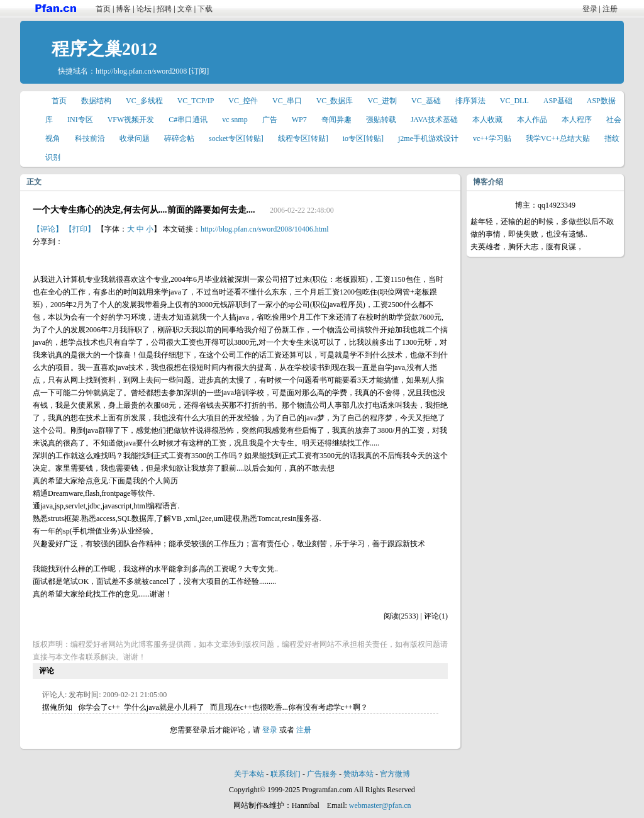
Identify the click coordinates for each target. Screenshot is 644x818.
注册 (610, 9)
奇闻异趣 (336, 120)
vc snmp (235, 120)
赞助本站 (358, 774)
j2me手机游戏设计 (428, 138)
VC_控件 (243, 101)
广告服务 (322, 774)
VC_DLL (514, 101)
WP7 (299, 120)
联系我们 (286, 774)
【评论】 (48, 229)
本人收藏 (487, 120)
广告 (270, 120)
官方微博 (395, 774)
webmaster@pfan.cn (380, 805)
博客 (123, 9)
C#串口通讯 (188, 120)
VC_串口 (287, 101)
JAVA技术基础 (435, 120)
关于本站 (249, 774)
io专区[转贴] (363, 138)
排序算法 (470, 101)
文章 (185, 9)
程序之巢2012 (104, 49)
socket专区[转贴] (236, 138)
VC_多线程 (144, 101)
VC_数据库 (335, 101)
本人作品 (532, 120)
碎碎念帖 (179, 138)
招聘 (164, 9)
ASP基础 (558, 101)
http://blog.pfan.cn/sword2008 (141, 71)
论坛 (144, 9)
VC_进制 (382, 101)
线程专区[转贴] (303, 138)
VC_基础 (426, 101)
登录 (590, 9)
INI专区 (80, 120)
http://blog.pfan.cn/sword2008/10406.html (265, 229)
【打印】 (80, 229)
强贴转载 (381, 120)
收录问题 (135, 138)
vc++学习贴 (492, 138)
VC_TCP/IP (196, 101)
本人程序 (577, 120)
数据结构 (96, 101)
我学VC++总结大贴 (558, 138)
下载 (205, 9)
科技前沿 (90, 138)
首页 (103, 9)
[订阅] (199, 71)
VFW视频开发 (131, 120)
